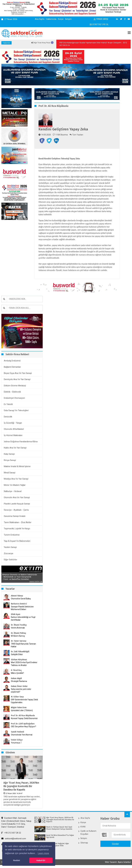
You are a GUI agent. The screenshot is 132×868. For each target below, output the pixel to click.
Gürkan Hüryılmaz (19, 660)
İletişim (68, 19)
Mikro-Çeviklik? (17, 673)
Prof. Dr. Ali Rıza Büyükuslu (23, 716)
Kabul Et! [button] (41, 860)
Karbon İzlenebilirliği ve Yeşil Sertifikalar (23, 619)
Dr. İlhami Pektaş (18, 633)
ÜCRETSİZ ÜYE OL (99, 24)
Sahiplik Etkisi (17, 654)
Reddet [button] (16, 860)
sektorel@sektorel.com (14, 839)
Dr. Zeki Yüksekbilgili (20, 652)
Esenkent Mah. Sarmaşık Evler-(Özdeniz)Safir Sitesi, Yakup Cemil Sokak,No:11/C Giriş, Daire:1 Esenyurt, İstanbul (16, 822)
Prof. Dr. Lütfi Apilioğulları (23, 724)
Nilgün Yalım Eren (19, 708)
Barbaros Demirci (19, 604)
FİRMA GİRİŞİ (101, 19)
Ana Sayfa (40, 19)
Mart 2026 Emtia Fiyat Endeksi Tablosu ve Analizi (24, 664)
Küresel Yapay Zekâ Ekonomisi (24, 718)
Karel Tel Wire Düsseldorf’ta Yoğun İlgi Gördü (60, 836)
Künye (61, 19)
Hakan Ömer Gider (19, 686)
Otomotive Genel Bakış (21, 599)
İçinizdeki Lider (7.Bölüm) (22, 710)
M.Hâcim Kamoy (18, 636)
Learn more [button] (43, 853)
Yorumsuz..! (16, 743)
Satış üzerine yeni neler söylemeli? (21, 690)
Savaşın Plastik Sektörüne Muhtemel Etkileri (22, 608)
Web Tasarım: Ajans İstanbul (118, 862)
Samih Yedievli (17, 732)
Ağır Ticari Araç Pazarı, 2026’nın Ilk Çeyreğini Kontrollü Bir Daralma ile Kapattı (21, 786)
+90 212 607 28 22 (11, 833)
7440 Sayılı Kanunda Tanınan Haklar (23, 645)
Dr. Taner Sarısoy (19, 641)
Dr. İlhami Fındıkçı (19, 625)
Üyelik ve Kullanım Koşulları (88, 832)
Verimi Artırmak (18, 628)
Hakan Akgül (16, 678)
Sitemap (84, 843)
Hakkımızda (51, 19)
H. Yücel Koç (16, 670)
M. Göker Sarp (17, 697)
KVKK (83, 827)
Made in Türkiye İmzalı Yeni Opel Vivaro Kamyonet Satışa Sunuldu (59, 828)
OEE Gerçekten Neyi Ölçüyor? (23, 727)
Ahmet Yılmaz (17, 596)
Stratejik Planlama (19, 681)
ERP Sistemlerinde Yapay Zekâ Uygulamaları (24, 701)
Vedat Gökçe (17, 740)
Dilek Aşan (16, 614)
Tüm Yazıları (76, 135)
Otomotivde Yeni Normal (22, 735)
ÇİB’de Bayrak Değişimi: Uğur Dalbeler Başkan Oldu (58, 845)
